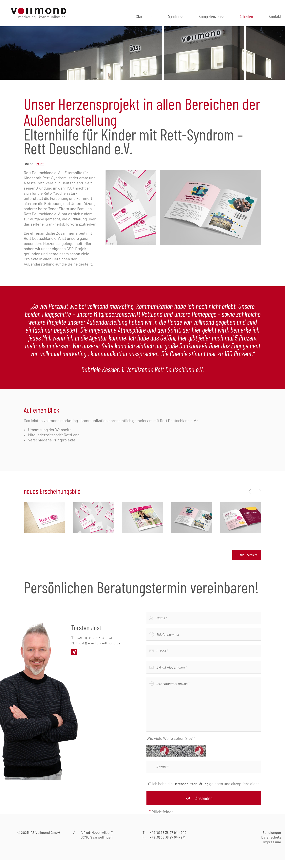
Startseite (144, 17)
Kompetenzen (210, 17)
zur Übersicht (248, 563)
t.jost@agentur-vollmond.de (98, 651)
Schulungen (272, 840)
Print (40, 172)
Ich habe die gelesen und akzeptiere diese (206, 791)
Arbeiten (246, 17)
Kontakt (275, 17)
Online (29, 172)
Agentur (174, 17)
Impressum (272, 850)
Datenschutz (271, 845)
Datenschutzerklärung (191, 792)
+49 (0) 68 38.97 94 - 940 (95, 646)
